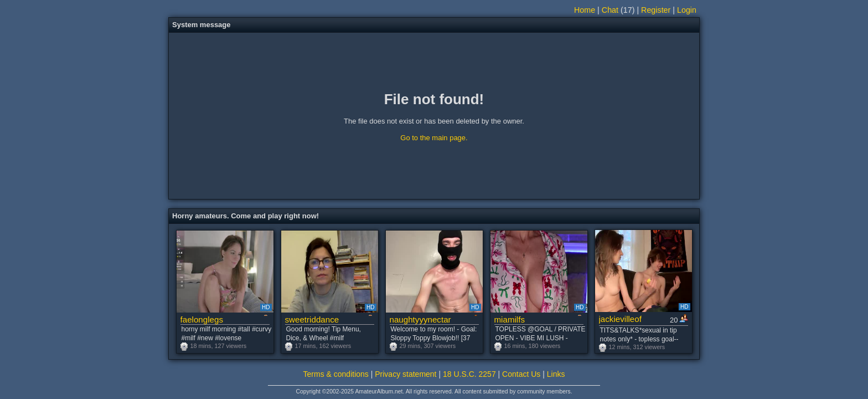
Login (687, 10)
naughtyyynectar (420, 319)
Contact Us (521, 374)
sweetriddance (312, 319)
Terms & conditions (336, 374)
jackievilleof (620, 319)
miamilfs (510, 319)
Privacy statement (405, 374)
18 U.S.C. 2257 (469, 374)
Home (585, 10)
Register (656, 10)
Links (556, 374)
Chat (610, 10)
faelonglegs (202, 319)
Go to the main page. (434, 138)
